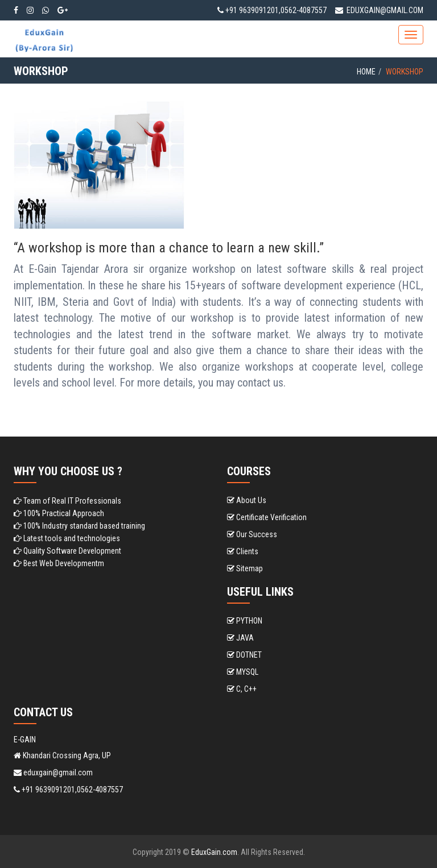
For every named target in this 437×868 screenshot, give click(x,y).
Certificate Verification (267, 517)
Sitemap (245, 568)
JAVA (240, 638)
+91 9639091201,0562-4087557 (272, 10)
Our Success (252, 534)
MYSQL (243, 672)
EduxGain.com (214, 852)
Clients (243, 551)
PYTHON (245, 621)
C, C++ (242, 689)
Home (366, 72)
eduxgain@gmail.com (379, 10)
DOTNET (244, 655)
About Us (247, 500)
